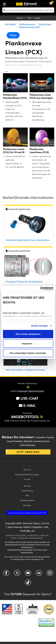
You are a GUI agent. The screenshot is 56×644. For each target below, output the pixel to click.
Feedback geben (27, 500)
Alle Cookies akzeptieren (28, 334)
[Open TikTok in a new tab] (28, 583)
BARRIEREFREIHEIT (36, 538)
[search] (28, 10)
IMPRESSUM (23, 538)
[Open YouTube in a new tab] (28, 574)
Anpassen (28, 343)
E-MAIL (27, 405)
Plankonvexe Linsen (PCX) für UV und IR (14, 151)
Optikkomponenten (27, 24)
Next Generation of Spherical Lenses (25, 370)
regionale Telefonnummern (31, 391)
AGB (42, 535)
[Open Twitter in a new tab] (17, 574)
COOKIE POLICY (33, 535)
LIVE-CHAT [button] (27, 398)
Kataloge (27, 505)
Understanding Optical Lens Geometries (28, 240)
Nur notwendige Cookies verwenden (28, 353)
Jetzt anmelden (28, 452)
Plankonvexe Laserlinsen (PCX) (39, 151)
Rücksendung (27, 491)
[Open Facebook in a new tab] (6, 574)
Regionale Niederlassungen (27, 474)
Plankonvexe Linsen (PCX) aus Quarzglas (41, 96)
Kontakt (37, 18)
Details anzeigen (40, 326)
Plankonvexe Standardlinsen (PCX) (15, 96)
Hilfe (27, 495)
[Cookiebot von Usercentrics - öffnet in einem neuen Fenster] (40, 289)
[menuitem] (14, 3)
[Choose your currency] (30, 18)
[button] (25, 387)
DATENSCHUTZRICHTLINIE (16, 535)
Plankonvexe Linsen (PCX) (30, 27)
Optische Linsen (45, 24)
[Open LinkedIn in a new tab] (39, 574)
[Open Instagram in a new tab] (50, 574)
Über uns (27, 469)
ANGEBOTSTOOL (25, 417)
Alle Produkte (10, 24)
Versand (27, 486)
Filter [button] (13, 35)
